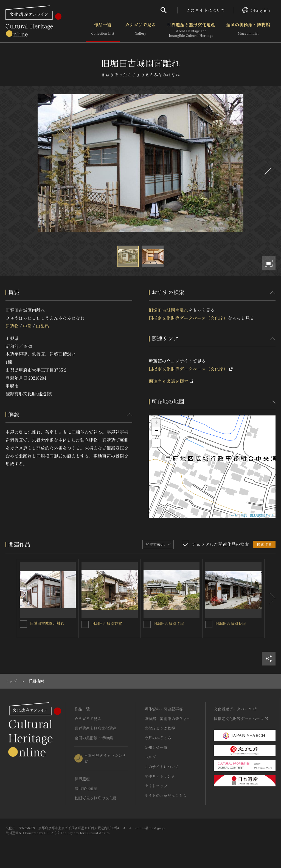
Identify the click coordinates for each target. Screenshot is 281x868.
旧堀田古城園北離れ (47, 623)
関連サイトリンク (160, 776)
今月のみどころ (158, 738)
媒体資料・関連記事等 (164, 709)
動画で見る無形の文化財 (95, 798)
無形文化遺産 (86, 788)
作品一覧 (103, 30)
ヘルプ (150, 757)
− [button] (156, 431)
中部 (27, 326)
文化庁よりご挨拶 (160, 728)
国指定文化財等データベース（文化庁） (188, 318)
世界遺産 (82, 779)
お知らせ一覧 (156, 747)
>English (256, 10)
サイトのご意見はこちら (165, 795)
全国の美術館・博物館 (248, 30)
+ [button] (156, 423)
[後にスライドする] (267, 168)
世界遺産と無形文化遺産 (191, 30)
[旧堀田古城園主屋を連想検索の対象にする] (147, 624)
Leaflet (234, 515)
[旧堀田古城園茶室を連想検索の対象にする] (85, 624)
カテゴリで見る (140, 30)
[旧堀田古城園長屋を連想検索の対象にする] (209, 624)
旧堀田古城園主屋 (169, 623)
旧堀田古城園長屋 (231, 623)
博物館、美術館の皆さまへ (167, 719)
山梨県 (43, 326)
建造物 (12, 326)
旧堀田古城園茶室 (107, 623)
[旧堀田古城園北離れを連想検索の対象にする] (23, 624)
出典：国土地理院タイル (258, 515)
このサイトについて (206, 10)
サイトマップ (156, 786)
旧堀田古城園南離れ (168, 310)
